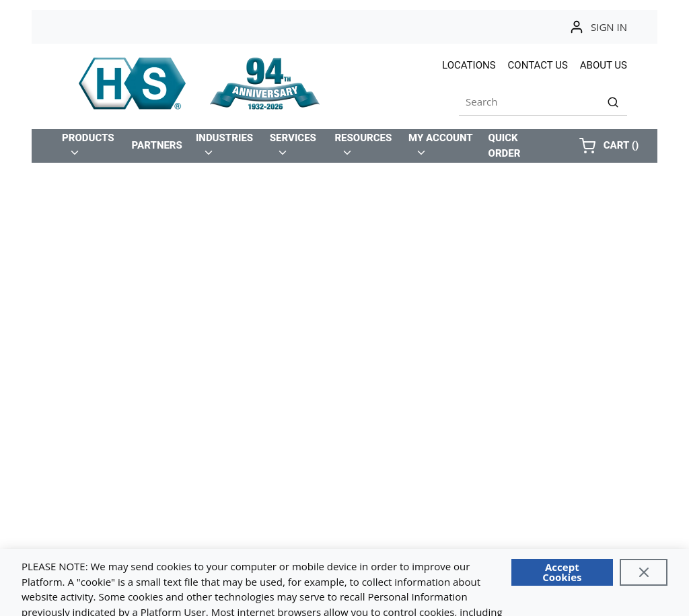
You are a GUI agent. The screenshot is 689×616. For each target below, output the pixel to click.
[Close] (644, 572)
